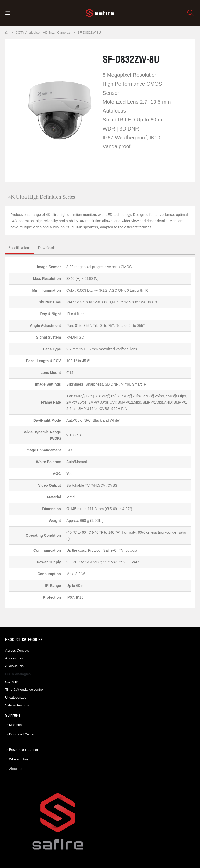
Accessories (14, 658)
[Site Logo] (100, 13)
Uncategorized (16, 698)
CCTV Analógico (18, 674)
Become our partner (24, 750)
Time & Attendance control (24, 690)
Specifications (19, 248)
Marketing (16, 725)
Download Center (22, 734)
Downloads (47, 248)
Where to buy (19, 759)
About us (16, 769)
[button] (9, 13)
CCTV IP (12, 682)
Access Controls (17, 651)
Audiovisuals (14, 666)
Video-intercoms (17, 705)
